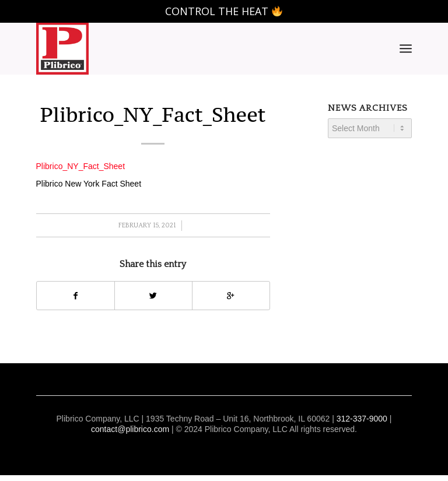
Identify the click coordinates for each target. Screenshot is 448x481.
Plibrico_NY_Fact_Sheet (153, 115)
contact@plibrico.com (130, 429)
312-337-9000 (362, 419)
